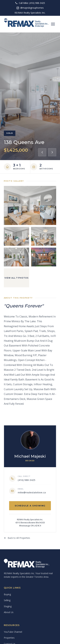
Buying (7, 594)
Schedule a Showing (30, 506)
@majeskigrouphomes (30, 8)
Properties (9, 638)
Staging (8, 606)
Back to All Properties (17, 538)
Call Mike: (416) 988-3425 (30, 3)
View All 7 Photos (16, 278)
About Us (9, 612)
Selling (7, 600)
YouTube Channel (13, 632)
